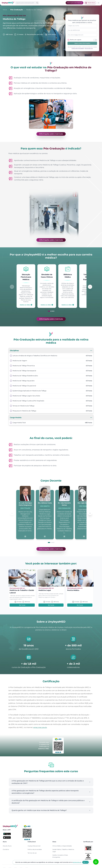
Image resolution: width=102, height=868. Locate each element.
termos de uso (77, 862)
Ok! (85, 862)
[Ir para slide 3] (52, 311)
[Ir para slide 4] (54, 311)
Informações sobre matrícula (51, 134)
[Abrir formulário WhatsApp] (96, 862)
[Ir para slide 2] (51, 311)
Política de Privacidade (78, 48)
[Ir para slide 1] (49, 311)
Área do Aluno (90, 3)
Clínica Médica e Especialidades (62, 846)
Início (5, 10)
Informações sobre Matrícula (74, 3)
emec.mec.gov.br (40, 727)
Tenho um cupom (76, 40)
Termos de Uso (89, 48)
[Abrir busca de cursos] (27, 3)
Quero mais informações (82, 43)
